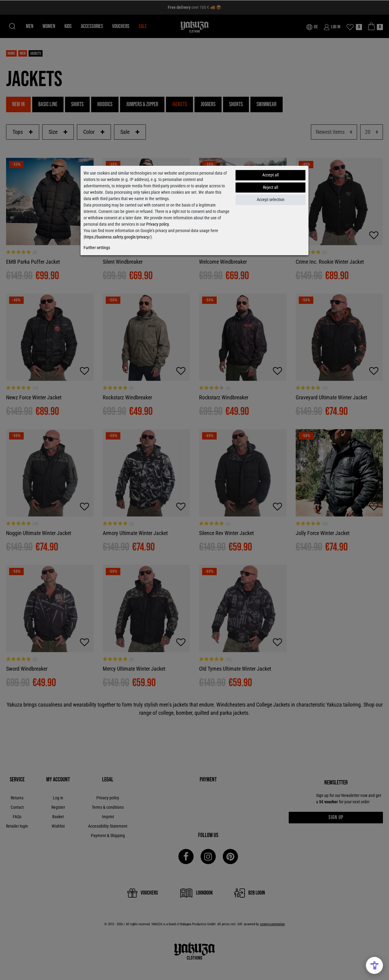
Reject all (270, 187)
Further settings (97, 248)
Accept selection (271, 200)
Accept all (270, 175)
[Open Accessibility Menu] (374, 965)
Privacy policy (157, 224)
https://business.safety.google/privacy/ (118, 237)
